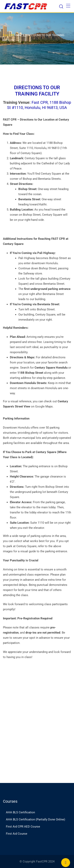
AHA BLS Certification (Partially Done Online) (36, 819)
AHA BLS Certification (20, 812)
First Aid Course (17, 834)
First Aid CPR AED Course (23, 827)
